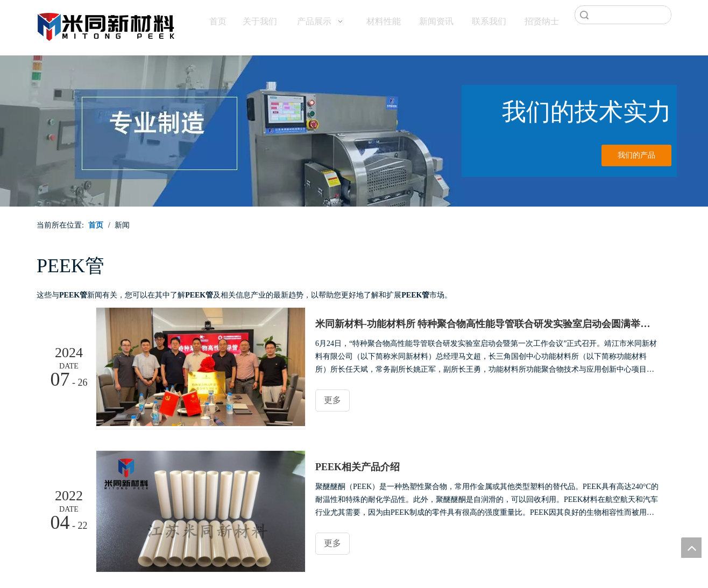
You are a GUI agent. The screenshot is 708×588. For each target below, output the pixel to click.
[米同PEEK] (107, 25)
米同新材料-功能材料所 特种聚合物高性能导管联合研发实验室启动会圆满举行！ (487, 324)
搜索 (584, 15)
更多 (332, 400)
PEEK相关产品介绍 (357, 467)
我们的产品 (636, 155)
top (691, 548)
